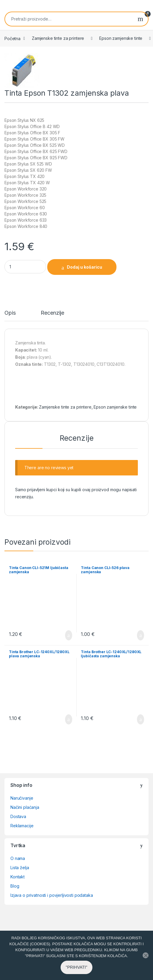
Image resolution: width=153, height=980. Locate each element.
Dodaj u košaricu (85, 267)
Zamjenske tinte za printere (58, 38)
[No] (146, 962)
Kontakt (18, 877)
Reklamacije (22, 826)
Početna (12, 38)
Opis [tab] (10, 313)
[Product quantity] (25, 267)
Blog (15, 886)
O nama (18, 858)
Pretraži (140, 19)
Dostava (18, 816)
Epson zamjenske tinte (121, 38)
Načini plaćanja (25, 807)
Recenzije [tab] (52, 313)
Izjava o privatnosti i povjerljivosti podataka (52, 895)
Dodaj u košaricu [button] (69, 635)
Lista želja (20, 868)
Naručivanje (22, 798)
